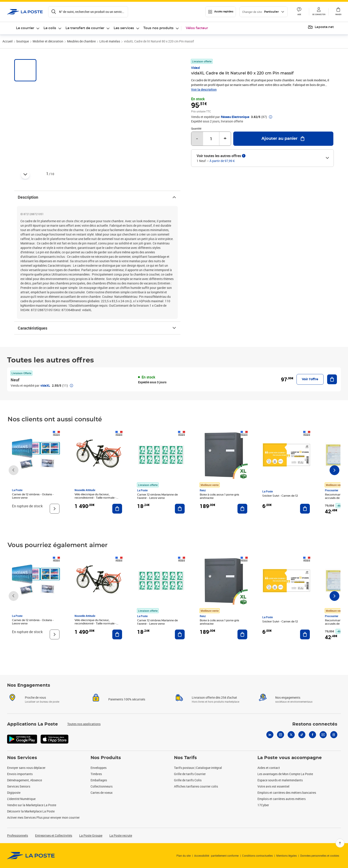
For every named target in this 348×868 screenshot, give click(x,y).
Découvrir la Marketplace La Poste (31, 811)
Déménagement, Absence (25, 780)
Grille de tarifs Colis (188, 780)
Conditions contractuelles (257, 856)
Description (97, 197)
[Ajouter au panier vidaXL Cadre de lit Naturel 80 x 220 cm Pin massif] (283, 139)
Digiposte (14, 793)
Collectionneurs (102, 786)
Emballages (99, 780)
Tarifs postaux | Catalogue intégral (198, 768)
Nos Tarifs (185, 758)
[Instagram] (281, 740)
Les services (124, 28)
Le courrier (25, 28)
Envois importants (20, 774)
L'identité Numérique (21, 799)
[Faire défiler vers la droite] (334, 470)
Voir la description (204, 89)
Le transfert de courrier (85, 28)
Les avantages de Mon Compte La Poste (285, 774)
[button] (319, 12)
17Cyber (263, 805)
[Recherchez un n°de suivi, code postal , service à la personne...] (88, 12)
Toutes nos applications (84, 729)
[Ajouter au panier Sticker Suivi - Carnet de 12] (305, 509)
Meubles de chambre (81, 41)
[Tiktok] (302, 740)
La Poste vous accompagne (290, 758)
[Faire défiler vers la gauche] (14, 470)
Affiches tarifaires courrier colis (196, 786)
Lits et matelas (110, 41)
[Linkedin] (270, 740)
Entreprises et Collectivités (54, 835)
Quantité (196, 128)
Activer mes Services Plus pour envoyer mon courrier (43, 817)
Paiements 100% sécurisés (127, 705)
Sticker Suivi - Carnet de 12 (280, 496)
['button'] (25, 12)
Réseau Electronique (235, 117)
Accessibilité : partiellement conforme (216, 856)
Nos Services (22, 758)
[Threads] (334, 740)
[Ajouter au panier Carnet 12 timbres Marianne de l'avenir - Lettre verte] (180, 509)
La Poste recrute (121, 835)
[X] (291, 740)
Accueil (8, 41)
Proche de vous (35, 703)
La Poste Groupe (91, 835)
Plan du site (184, 856)
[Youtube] (323, 740)
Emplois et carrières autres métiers (282, 799)
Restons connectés (315, 730)
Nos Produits (106, 758)
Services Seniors (19, 786)
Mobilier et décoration (48, 41)
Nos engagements (288, 703)
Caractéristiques (97, 328)
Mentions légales (287, 856)
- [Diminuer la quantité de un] (197, 139)
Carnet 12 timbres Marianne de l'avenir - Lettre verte (157, 496)
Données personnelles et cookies (320, 856)
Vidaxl (196, 68)
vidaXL (45, 385)
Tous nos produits (158, 28)
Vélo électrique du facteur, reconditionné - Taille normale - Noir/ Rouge (95, 498)
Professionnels (18, 835)
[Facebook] (312, 740)
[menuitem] (321, 27)
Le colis (50, 28)
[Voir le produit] (55, 509)
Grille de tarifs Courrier (190, 774)
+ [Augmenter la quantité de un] (225, 139)
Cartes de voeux (102, 793)
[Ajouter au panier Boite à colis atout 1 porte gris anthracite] (242, 509)
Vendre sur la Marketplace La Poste (32, 805)
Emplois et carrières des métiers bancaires (287, 793)
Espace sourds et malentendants (280, 780)
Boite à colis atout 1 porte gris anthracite (219, 496)
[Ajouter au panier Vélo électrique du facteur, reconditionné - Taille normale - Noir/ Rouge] (117, 509)
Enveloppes (99, 768)
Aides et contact (269, 768)
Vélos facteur (197, 28)
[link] (31, 856)
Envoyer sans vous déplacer (26, 768)
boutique (23, 41)
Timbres (96, 774)
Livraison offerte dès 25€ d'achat (214, 703)
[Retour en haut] (340, 843)
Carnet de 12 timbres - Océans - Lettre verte (33, 496)
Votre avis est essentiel (273, 786)
